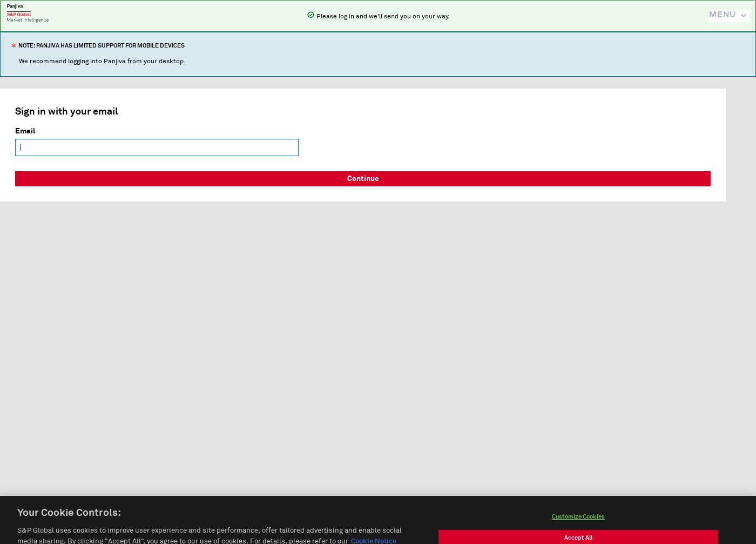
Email (25, 131)
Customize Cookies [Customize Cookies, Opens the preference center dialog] (578, 522)
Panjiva (28, 13)
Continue (363, 179)
